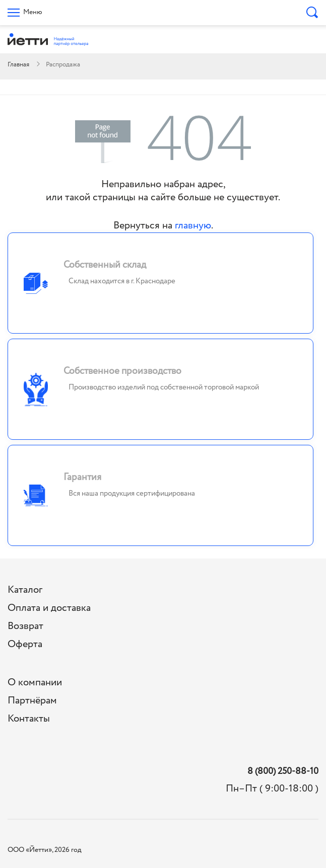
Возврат (25, 626)
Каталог (25, 590)
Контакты (29, 719)
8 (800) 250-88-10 (283, 772)
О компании (35, 683)
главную (193, 226)
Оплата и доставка (49, 608)
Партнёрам (32, 701)
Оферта (25, 644)
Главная (18, 65)
